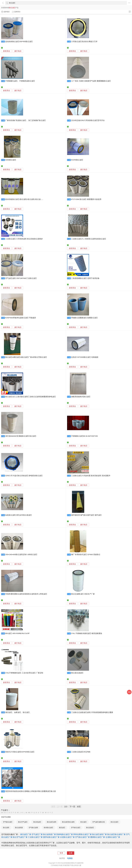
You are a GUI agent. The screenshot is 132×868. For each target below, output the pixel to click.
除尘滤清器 (19, 828)
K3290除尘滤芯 (77, 160)
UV (43, 813)
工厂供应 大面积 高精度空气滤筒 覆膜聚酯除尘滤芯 (91, 81)
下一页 (72, 807)
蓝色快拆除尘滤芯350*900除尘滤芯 (19, 42)
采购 (129, 692)
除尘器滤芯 (90, 828)
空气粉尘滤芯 (76, 828)
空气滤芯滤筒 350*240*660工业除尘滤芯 (21, 278)
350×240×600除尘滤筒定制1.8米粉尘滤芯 (21, 555)
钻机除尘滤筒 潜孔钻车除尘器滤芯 (19, 515)
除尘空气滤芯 (23, 822)
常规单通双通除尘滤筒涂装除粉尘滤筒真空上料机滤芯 (26, 594)
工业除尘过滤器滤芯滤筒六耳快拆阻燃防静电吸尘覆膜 (92, 712)
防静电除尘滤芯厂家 (65, 834)
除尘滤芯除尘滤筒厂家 (116, 834)
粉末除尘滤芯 (48, 828)
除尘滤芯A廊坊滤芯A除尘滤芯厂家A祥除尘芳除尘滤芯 (26, 357)
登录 (61, 853)
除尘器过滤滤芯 (77, 673)
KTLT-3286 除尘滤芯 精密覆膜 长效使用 (86, 199)
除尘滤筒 (6, 828)
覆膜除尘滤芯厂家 (98, 837)
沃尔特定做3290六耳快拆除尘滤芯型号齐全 (88, 120)
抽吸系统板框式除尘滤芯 (81, 397)
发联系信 (6, 51)
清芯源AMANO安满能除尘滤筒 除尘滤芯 (21, 436)
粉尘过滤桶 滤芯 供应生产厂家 (83, 594)
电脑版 (70, 858)
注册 (71, 853)
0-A (2, 813)
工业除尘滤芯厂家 (35, 837)
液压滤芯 (62, 828)
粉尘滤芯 (84, 822)
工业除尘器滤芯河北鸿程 (81, 752)
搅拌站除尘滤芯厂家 (51, 837)
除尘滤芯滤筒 (52, 822)
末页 (79, 807)
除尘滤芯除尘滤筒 (68, 822)
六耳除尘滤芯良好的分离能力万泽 (84, 42)
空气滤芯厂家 (37, 834)
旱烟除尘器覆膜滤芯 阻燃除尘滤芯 (85, 318)
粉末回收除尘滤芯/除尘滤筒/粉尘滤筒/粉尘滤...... (24, 199)
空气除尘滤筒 (33, 828)
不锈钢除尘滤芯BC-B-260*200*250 (85, 436)
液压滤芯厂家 (26, 834)
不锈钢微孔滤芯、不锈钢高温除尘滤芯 (20, 81)
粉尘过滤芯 (115, 822)
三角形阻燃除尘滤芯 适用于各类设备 (85, 278)
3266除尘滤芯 (11, 160)
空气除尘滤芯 (8, 822)
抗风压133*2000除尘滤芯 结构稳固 (85, 357)
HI (18, 813)
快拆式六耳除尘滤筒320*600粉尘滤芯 (20, 752)
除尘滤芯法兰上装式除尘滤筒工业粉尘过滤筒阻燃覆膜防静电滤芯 (31, 397)
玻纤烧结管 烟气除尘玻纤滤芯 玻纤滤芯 (86, 515)
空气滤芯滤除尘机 (99, 822)
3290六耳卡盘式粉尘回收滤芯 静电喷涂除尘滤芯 (24, 476)
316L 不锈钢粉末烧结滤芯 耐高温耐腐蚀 (87, 633)
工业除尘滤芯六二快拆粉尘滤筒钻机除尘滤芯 (89, 239)
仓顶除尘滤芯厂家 (113, 837)
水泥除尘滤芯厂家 (67, 837)
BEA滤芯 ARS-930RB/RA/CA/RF (17, 633)
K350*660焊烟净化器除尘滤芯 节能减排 (21, 318)
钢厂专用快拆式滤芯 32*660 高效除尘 (86, 555)
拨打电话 (18, 51)
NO (29, 813)
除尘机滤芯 (37, 822)
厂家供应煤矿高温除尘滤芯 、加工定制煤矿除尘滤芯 (26, 120)
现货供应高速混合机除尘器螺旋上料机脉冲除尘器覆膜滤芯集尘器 (31, 791)
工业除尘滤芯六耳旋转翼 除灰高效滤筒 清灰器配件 (91, 476)
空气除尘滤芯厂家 (82, 837)
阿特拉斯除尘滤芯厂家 (82, 834)
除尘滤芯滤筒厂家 (99, 834)
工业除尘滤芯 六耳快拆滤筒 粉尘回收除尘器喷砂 (24, 239)
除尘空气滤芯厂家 (20, 837)
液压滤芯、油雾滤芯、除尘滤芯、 (18, 712)
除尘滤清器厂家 (49, 834)
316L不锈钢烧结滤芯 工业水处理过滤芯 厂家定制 (24, 673)
